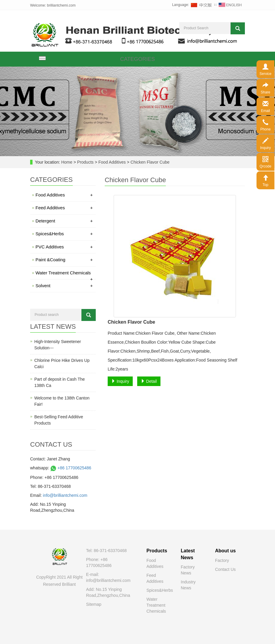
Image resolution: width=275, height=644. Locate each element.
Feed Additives (64, 208)
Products (86, 162)
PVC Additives (64, 247)
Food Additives (112, 162)
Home (67, 162)
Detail (149, 381)
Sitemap (94, 604)
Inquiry (120, 381)
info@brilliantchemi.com (65, 495)
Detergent (64, 221)
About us (225, 551)
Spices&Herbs (64, 234)
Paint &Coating (64, 260)
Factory (222, 560)
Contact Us (225, 569)
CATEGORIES (138, 59)
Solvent (64, 286)
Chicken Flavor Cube (150, 162)
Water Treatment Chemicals (64, 274)
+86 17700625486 (70, 468)
